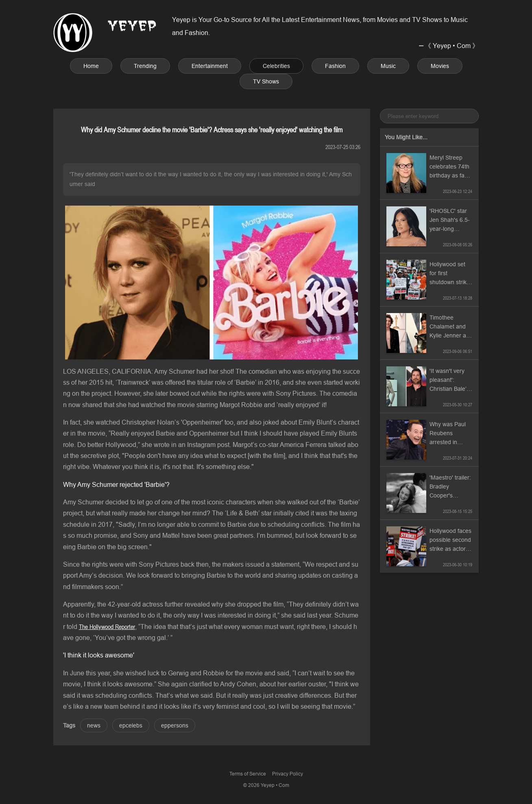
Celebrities (276, 66)
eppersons (175, 725)
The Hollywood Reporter (107, 627)
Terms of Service (248, 774)
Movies (440, 66)
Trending (145, 66)
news (94, 725)
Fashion (335, 66)
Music (388, 66)
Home (91, 66)
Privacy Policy (288, 774)
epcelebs (131, 725)
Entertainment (210, 66)
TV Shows (266, 81)
